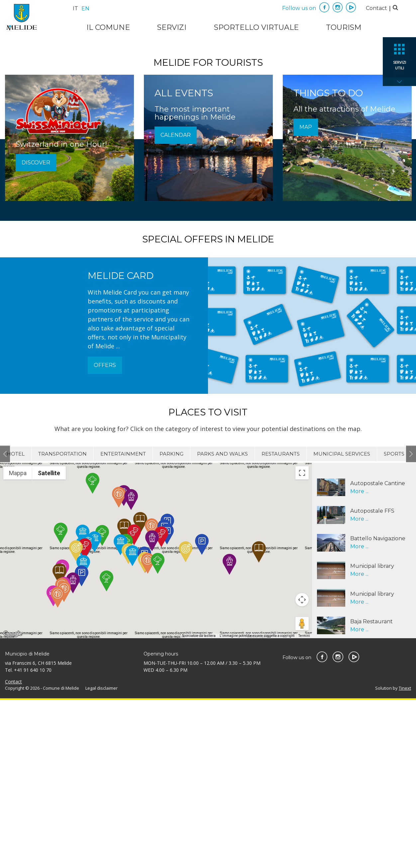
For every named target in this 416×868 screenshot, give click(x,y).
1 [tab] (202, 197)
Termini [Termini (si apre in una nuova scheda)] (304, 804)
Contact (376, 8)
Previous (5, 622)
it (75, 8)
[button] (73, 751)
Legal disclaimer (102, 856)
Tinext (405, 856)
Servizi (172, 27)
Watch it (208, 140)
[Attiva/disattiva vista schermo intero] (302, 641)
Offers (105, 533)
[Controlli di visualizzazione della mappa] (302, 768)
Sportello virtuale (256, 27)
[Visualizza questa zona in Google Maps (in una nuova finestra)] (13, 802)
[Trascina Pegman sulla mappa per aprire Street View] (302, 792)
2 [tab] (213, 197)
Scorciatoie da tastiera (199, 804)
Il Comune (108, 27)
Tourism (344, 27)
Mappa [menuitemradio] (18, 641)
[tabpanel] (208, 121)
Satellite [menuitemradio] (49, 641)
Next (411, 622)
